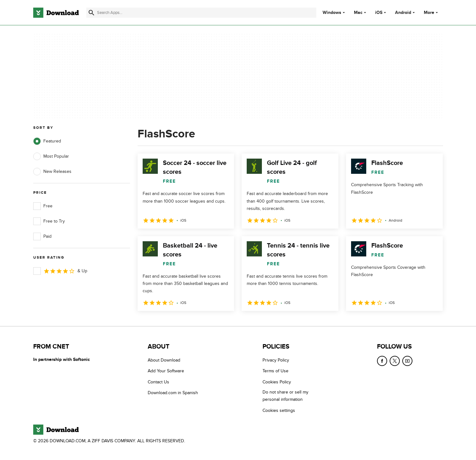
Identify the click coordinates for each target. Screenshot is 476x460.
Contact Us (158, 382)
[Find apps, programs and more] (201, 13)
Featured (47, 141)
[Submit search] (91, 13)
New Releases (52, 172)
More (432, 13)
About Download (164, 360)
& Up (60, 271)
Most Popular (51, 156)
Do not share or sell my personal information (285, 396)
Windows (332, 13)
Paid (42, 236)
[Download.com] (56, 13)
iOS (379, 13)
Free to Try (49, 221)
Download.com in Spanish (173, 393)
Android (403, 13)
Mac (358, 13)
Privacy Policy (276, 360)
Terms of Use (275, 371)
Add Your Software (166, 371)
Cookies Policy (277, 382)
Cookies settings (279, 410)
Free (43, 206)
